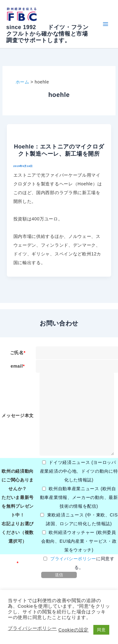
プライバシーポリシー (73, 559)
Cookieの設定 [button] (74, 630)
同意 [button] (101, 630)
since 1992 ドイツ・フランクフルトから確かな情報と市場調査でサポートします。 (47, 34)
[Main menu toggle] (105, 24)
